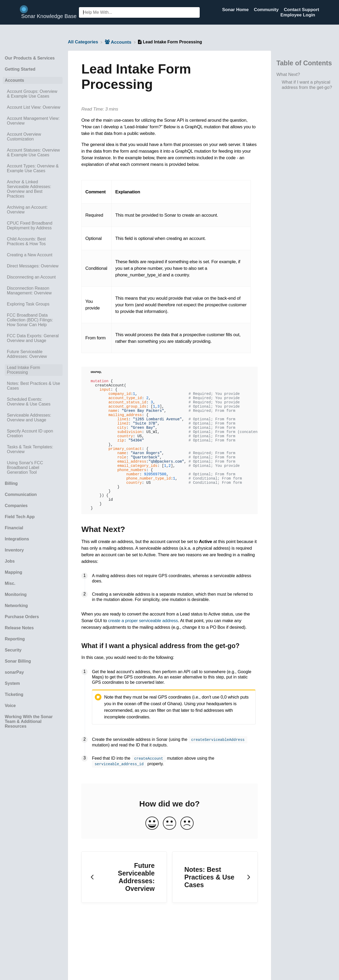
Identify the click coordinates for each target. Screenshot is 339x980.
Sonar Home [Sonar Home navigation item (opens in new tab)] (236, 10)
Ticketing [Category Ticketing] (14, 694)
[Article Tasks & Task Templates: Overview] (33, 449)
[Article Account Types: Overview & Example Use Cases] (33, 168)
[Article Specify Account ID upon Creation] (33, 434)
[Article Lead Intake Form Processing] (33, 370)
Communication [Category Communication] (21, 494)
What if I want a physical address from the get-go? (307, 85)
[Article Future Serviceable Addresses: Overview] (33, 354)
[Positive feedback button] (152, 848)
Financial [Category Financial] (14, 528)
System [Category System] (12, 683)
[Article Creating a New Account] (33, 255)
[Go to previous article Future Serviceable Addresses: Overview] (124, 902)
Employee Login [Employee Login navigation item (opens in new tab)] (298, 15)
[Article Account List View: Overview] (33, 107)
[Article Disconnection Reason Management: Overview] (33, 291)
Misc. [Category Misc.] (10, 583)
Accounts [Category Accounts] (14, 80)
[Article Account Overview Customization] (33, 137)
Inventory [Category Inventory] (14, 550)
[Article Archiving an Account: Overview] (33, 210)
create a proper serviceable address (143, 646)
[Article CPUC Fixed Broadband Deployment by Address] (33, 226)
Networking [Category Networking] (16, 606)
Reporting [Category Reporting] (15, 639)
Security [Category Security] (13, 650)
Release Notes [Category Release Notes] (19, 628)
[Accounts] (119, 42)
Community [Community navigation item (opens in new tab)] (267, 10)
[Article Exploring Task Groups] (33, 304)
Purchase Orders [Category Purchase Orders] (22, 617)
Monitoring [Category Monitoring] (16, 594)
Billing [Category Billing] (11, 483)
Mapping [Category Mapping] (14, 572)
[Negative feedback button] (187, 848)
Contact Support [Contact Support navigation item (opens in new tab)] (302, 10)
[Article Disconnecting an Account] (33, 277)
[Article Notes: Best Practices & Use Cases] (33, 386)
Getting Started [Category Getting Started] (20, 69)
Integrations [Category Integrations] (17, 539)
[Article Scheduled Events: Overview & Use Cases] (33, 402)
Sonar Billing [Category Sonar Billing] (18, 661)
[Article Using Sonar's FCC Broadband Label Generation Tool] (33, 468)
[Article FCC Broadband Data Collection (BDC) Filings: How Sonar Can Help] (33, 320)
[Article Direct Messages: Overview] (33, 266)
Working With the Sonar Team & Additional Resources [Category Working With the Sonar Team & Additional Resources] (29, 721)
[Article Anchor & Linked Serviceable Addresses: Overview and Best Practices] (33, 189)
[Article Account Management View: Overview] (33, 121)
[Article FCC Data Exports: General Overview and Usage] (33, 338)
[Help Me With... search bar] (139, 12)
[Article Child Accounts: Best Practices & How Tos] (33, 241)
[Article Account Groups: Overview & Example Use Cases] (33, 94)
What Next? (288, 74)
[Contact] (319, 15)
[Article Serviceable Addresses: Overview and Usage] (33, 418)
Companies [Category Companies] (16, 506)
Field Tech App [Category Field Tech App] (20, 517)
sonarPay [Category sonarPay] (14, 672)
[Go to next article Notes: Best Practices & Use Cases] (215, 902)
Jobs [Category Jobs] (10, 561)
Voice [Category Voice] (10, 706)
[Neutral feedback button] (169, 848)
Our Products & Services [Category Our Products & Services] (30, 58)
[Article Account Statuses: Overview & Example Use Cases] (33, 153)
